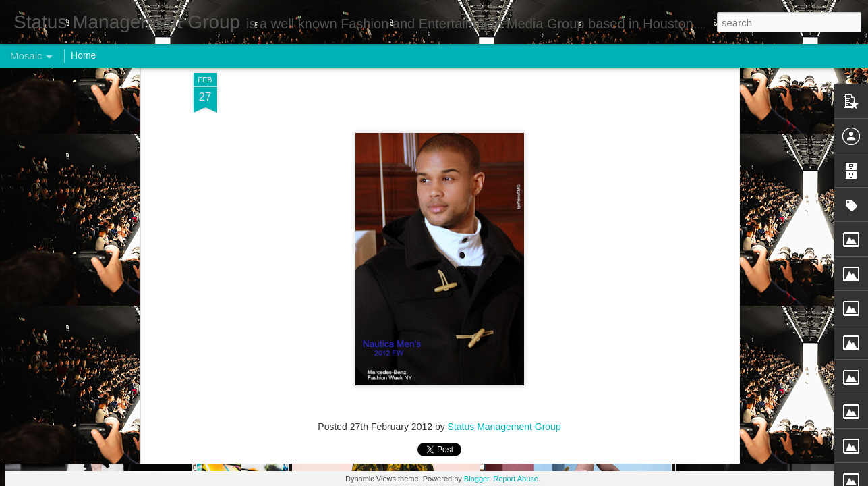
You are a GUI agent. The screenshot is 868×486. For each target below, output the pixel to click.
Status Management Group (504, 82)
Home (83, 55)
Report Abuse (516, 479)
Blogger (476, 479)
